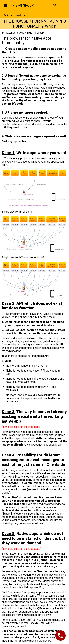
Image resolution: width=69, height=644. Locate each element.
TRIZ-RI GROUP (22, 5)
